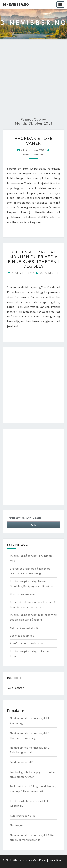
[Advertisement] (33, 79)
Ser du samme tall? (21, 762)
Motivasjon (17, 825)
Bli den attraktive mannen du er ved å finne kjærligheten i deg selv (34, 259)
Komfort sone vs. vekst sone (27, 643)
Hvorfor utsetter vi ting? (25, 627)
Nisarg (60, 860)
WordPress (40, 860)
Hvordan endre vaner (33, 141)
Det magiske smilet (22, 636)
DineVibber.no (16, 4)
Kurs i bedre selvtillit (23, 816)
